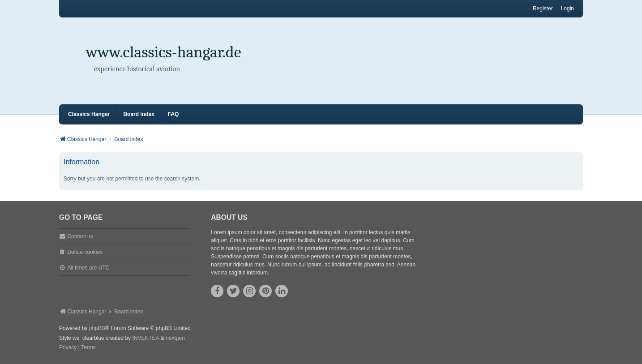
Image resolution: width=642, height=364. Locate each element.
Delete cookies (85, 252)
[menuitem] (68, 348)
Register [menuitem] (543, 9)
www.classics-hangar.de (164, 52)
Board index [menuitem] (139, 114)
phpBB (97, 328)
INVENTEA (146, 338)
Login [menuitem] (567, 9)
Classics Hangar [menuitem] (89, 114)
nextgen (175, 338)
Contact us (80, 236)
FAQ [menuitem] (173, 114)
